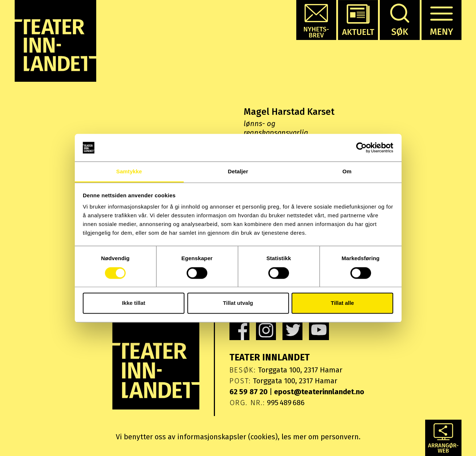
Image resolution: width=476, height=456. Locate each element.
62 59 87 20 (249, 392)
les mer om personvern (320, 437)
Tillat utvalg (238, 303)
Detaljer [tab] (238, 172)
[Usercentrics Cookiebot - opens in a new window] (361, 148)
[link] (239, 330)
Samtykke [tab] (129, 172)
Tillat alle (342, 303)
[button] (316, 20)
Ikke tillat (134, 303)
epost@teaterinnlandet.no (319, 392)
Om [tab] (347, 172)
